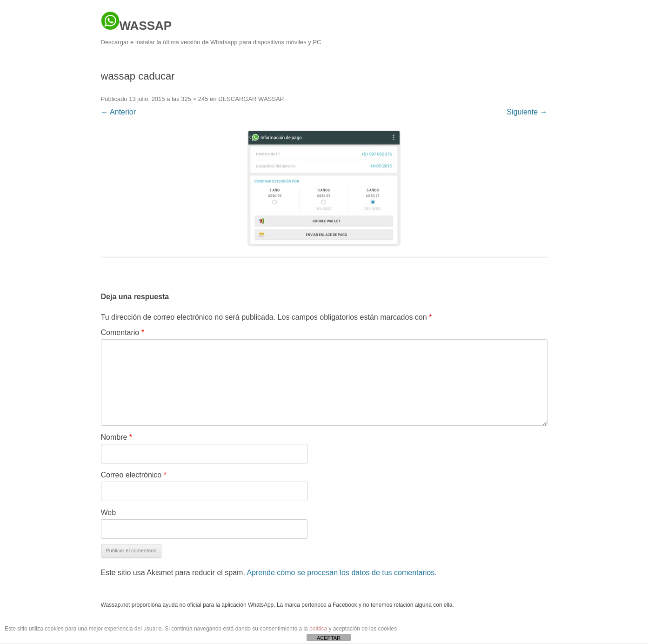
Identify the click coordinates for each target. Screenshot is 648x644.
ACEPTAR (329, 638)
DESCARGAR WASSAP (251, 99)
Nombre (117, 437)
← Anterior (119, 112)
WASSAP (137, 22)
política (318, 629)
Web (109, 513)
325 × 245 (194, 99)
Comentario (123, 332)
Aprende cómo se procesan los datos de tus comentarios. (341, 573)
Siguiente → (527, 112)
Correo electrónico (134, 475)
